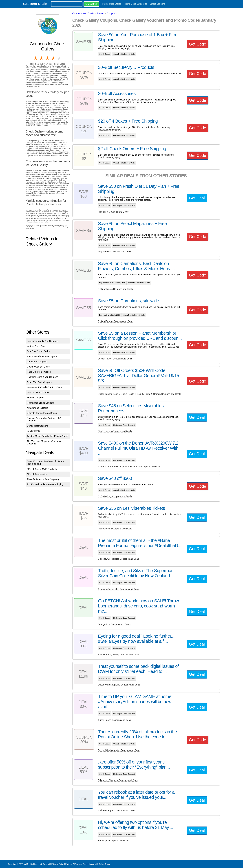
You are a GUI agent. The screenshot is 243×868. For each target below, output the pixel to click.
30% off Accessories (37, 474)
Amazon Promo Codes (38, 392)
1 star (36, 58)
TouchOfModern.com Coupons (42, 356)
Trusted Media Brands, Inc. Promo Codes (47, 436)
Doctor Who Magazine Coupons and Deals (119, 685)
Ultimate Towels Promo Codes (42, 413)
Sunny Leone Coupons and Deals (115, 720)
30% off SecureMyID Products (42, 469)
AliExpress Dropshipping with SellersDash (91, 864)
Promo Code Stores (112, 4)
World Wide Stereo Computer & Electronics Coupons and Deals (130, 467)
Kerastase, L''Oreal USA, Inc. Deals (45, 387)
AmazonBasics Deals (38, 408)
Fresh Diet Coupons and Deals (113, 212)
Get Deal (197, 198)
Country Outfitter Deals (38, 367)
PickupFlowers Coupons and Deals (115, 289)
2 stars (42, 58)
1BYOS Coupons (35, 398)
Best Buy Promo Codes (39, 351)
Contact (46, 864)
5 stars (60, 58)
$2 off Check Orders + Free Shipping (45, 484)
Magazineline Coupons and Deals (115, 252)
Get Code (198, 44)
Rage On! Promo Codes (39, 372)
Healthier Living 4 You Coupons (43, 377)
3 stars (48, 58)
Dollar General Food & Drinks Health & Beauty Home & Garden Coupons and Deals (139, 394)
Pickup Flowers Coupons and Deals (116, 321)
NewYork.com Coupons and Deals (115, 431)
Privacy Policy (57, 864)
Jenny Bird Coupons (37, 362)
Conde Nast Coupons (38, 426)
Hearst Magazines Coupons (41, 403)
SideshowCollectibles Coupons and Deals (119, 559)
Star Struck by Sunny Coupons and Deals (119, 655)
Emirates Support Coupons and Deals (117, 810)
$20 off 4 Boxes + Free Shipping (43, 479)
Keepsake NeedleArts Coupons (43, 341)
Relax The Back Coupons (40, 382)
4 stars (54, 58)
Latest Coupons (158, 4)
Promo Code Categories (136, 4)
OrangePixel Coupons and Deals (114, 624)
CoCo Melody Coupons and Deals (115, 496)
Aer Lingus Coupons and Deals (114, 841)
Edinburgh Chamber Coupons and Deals (118, 780)
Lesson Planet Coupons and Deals (115, 359)
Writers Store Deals (37, 346)
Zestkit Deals (33, 431)
